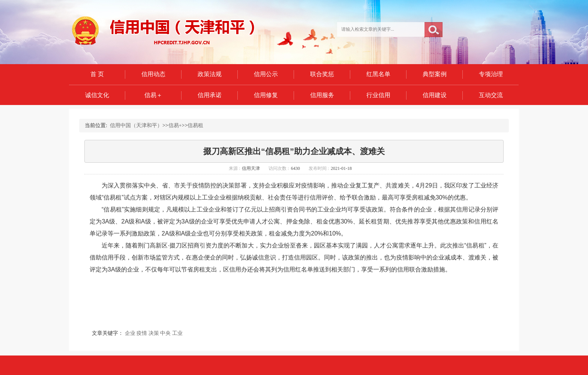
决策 (154, 333)
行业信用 (378, 95)
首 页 (97, 74)
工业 (177, 333)
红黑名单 (378, 74)
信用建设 (435, 95)
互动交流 (491, 95)
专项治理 (491, 74)
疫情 (142, 333)
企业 (130, 333)
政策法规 (210, 74)
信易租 (195, 125)
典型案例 (435, 74)
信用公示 (266, 74)
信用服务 (322, 95)
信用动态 (153, 74)
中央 (165, 333)
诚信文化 (97, 95)
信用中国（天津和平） (136, 125)
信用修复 (266, 95)
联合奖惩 (322, 74)
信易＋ (153, 95)
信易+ (175, 125)
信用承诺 (210, 95)
